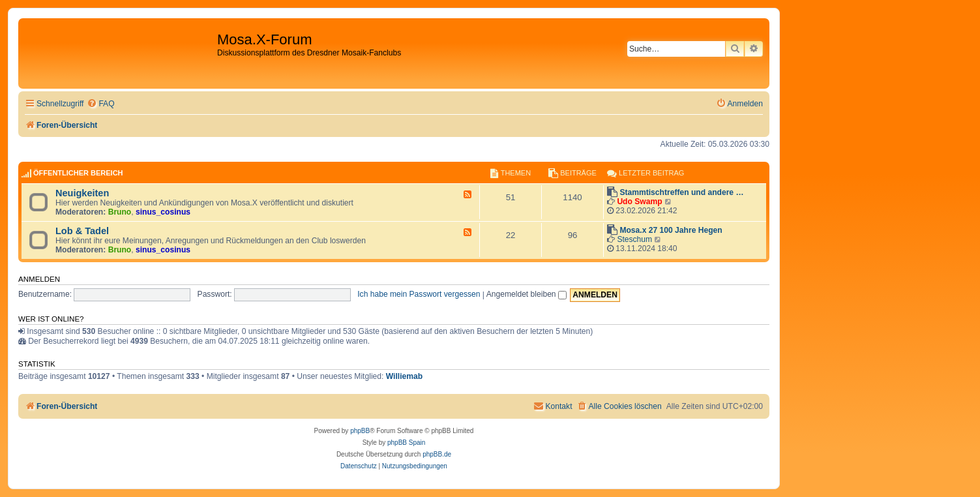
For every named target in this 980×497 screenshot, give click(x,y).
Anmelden (39, 279)
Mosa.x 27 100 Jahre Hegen (671, 230)
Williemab (404, 376)
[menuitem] (100, 104)
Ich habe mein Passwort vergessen (419, 294)
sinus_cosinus (163, 212)
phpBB (360, 431)
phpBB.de (437, 454)
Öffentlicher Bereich (78, 173)
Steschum (634, 239)
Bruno (120, 212)
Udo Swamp (639, 202)
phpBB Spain (406, 443)
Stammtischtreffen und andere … (681, 192)
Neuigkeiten (82, 193)
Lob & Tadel (82, 231)
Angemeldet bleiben (527, 294)
